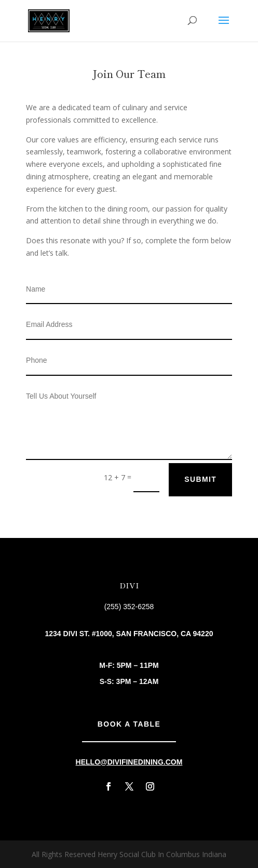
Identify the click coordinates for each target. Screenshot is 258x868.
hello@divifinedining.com (129, 762)
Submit (200, 479)
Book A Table (129, 724)
